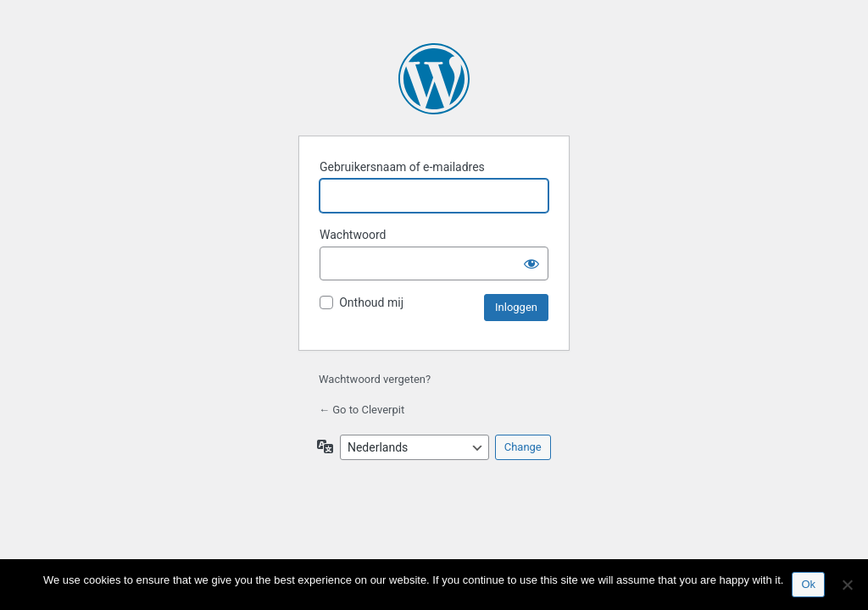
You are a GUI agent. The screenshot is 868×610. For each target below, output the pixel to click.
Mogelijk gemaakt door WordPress (434, 79)
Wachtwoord (353, 235)
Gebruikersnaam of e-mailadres (402, 167)
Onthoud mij (371, 302)
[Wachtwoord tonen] (531, 263)
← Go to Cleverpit (362, 410)
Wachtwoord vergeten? (375, 379)
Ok (808, 584)
